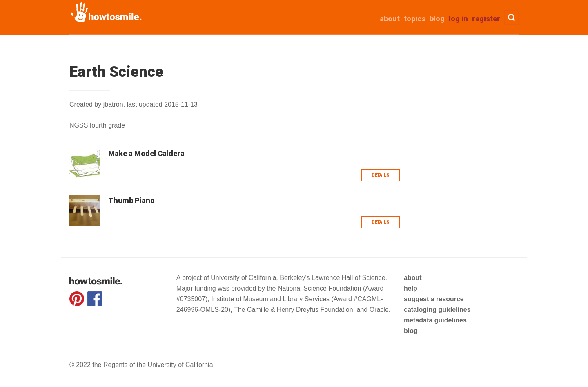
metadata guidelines (435, 320)
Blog (437, 19)
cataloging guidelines (437, 310)
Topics (415, 19)
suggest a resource (434, 299)
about (390, 19)
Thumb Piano (131, 200)
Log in (458, 19)
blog (411, 331)
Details (381, 175)
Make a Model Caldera (146, 153)
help (411, 288)
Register (486, 19)
